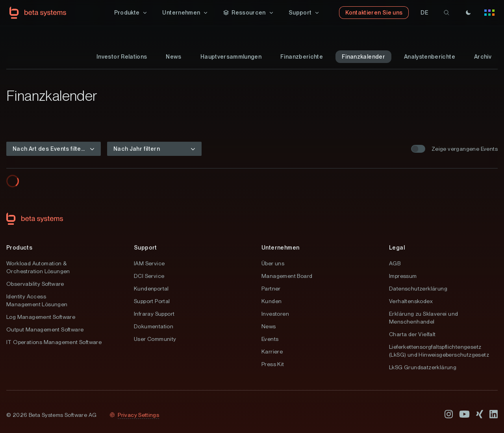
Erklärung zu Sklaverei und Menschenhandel (423, 318)
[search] (447, 13)
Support (145, 248)
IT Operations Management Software (54, 342)
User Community (155, 339)
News (269, 326)
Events (270, 339)
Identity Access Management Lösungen (37, 300)
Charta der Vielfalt (412, 334)
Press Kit (273, 364)
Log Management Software (41, 317)
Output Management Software (45, 329)
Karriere (272, 352)
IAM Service (149, 263)
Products (19, 248)
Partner (271, 289)
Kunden (271, 301)
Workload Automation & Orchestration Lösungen (38, 267)
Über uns (273, 263)
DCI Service (149, 276)
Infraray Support (154, 314)
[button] (131, 13)
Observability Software (35, 284)
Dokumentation (154, 326)
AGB (395, 263)
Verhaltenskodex (411, 301)
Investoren (275, 314)
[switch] (418, 149)
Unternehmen (280, 248)
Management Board (287, 276)
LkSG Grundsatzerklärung (423, 367)
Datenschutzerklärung (418, 289)
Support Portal (152, 301)
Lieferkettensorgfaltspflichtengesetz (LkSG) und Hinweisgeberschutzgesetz (439, 351)
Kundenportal (151, 289)
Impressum (403, 276)
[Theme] (468, 13)
